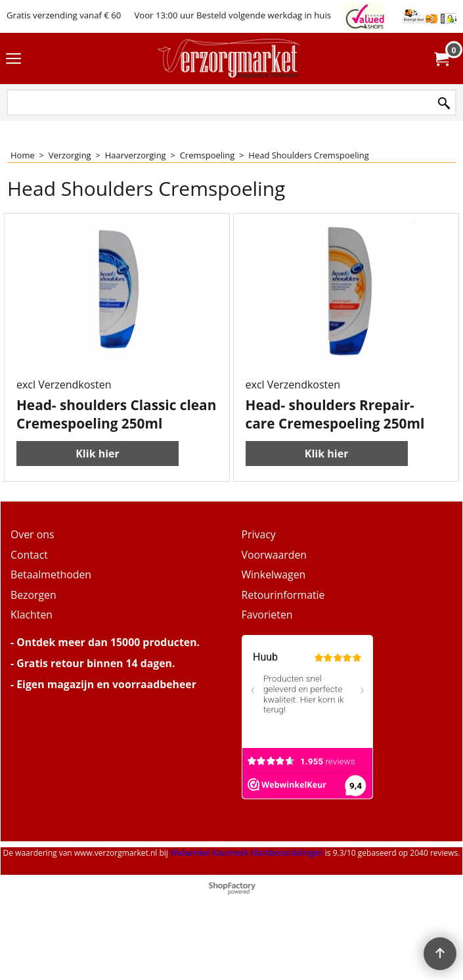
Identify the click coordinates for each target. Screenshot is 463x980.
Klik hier (98, 484)
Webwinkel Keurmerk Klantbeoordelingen (247, 884)
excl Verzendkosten (64, 415)
